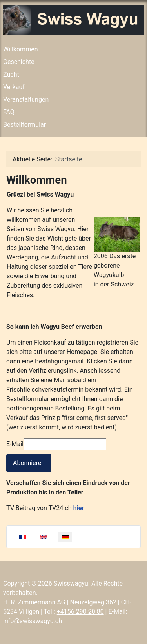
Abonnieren (29, 463)
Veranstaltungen (26, 99)
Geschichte (19, 62)
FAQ (9, 112)
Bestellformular (24, 125)
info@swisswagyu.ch (33, 621)
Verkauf (14, 87)
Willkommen (20, 49)
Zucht (11, 74)
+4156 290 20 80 (80, 612)
